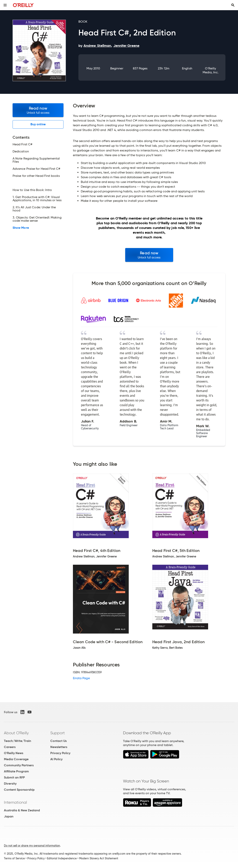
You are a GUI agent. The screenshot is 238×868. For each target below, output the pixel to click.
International (15, 802)
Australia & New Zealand (22, 810)
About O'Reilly (16, 733)
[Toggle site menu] (5, 5)
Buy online (38, 124)
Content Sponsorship (19, 790)
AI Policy (56, 759)
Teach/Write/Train (17, 741)
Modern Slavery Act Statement (99, 858)
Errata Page (81, 678)
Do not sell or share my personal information (32, 846)
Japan (9, 816)
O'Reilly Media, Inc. (211, 70)
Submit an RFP (14, 777)
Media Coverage (16, 759)
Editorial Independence (62, 858)
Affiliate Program (16, 771)
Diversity (10, 784)
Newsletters (59, 747)
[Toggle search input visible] (233, 5)
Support (58, 733)
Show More (21, 228)
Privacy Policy (60, 753)
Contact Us (58, 741)
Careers (10, 747)
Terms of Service (14, 858)
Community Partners (19, 765)
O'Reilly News (14, 753)
